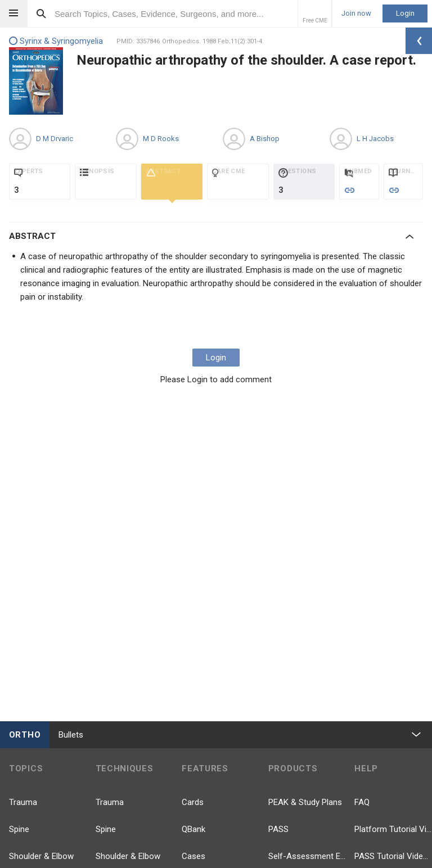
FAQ (362, 802)
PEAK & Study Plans (305, 802)
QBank (193, 829)
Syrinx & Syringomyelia (56, 41)
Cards (193, 802)
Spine (19, 829)
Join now (356, 13)
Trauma (23, 802)
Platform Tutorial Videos (393, 829)
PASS (278, 829)
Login (405, 13)
